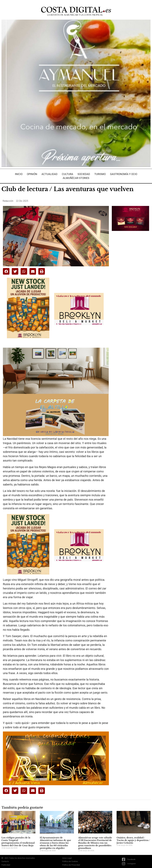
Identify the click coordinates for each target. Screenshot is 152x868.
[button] (6, 271)
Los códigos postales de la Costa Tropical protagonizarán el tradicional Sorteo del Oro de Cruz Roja (18, 841)
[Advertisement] (132, 254)
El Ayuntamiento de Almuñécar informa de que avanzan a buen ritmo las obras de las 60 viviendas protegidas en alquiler (55, 843)
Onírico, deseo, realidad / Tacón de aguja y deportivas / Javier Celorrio (133, 840)
